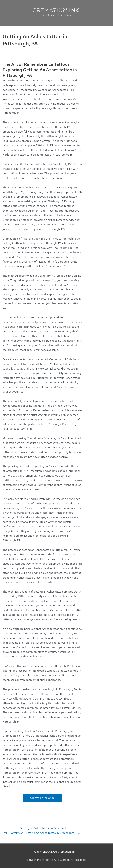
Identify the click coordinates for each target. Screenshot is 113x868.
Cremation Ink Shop (42, 798)
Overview (17, 833)
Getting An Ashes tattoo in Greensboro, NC (52, 833)
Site (77, 860)
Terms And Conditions (59, 860)
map (83, 860)
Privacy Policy (36, 860)
